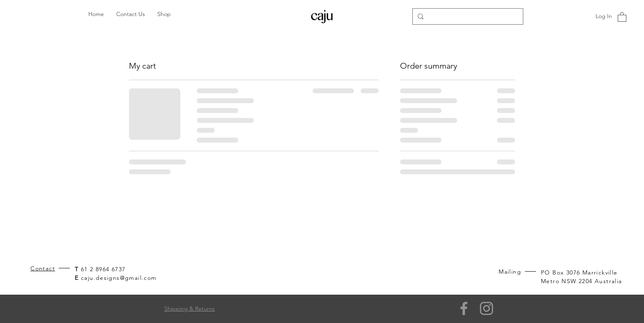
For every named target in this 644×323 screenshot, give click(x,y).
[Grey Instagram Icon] (486, 308)
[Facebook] (464, 308)
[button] (622, 17)
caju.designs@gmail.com (119, 278)
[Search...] (467, 16)
